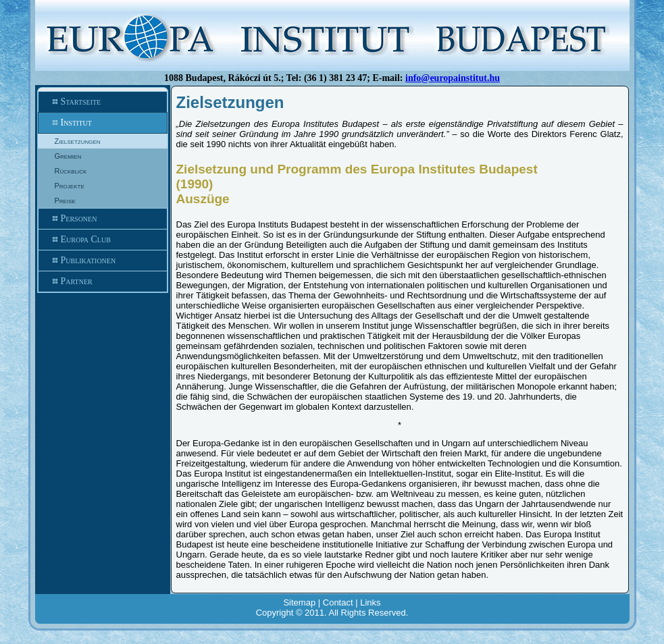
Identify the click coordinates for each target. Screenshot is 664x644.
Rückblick (71, 171)
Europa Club (103, 240)
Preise (65, 200)
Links (370, 602)
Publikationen (103, 261)
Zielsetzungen (78, 141)
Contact (338, 602)
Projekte (70, 186)
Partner (103, 281)
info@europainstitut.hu (453, 78)
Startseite (103, 102)
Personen (103, 219)
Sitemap (299, 602)
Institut (103, 123)
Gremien (68, 156)
